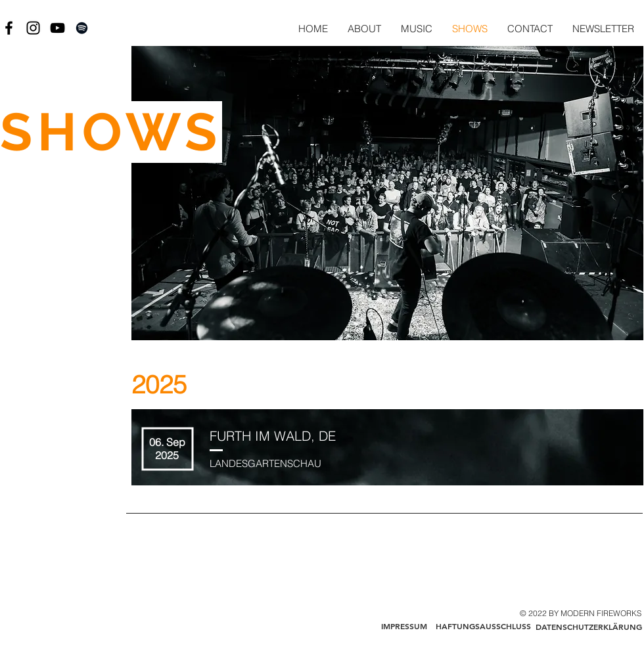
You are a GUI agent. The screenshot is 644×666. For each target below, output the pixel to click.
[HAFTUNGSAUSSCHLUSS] (483, 627)
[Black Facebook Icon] (9, 28)
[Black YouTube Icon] (57, 28)
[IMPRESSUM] (404, 627)
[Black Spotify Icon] (82, 28)
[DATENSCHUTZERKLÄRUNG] (588, 627)
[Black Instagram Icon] (33, 28)
